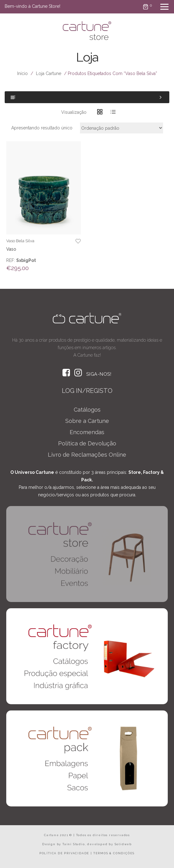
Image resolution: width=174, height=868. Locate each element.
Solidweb (123, 844)
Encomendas (87, 432)
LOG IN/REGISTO (87, 391)
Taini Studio (74, 844)
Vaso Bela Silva (20, 241)
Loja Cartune (49, 73)
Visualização (74, 112)
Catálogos (87, 410)
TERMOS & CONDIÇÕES (114, 853)
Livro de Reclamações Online (87, 455)
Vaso (11, 249)
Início (22, 73)
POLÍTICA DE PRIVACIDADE (64, 853)
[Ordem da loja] (122, 128)
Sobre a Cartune (87, 421)
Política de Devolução (87, 443)
